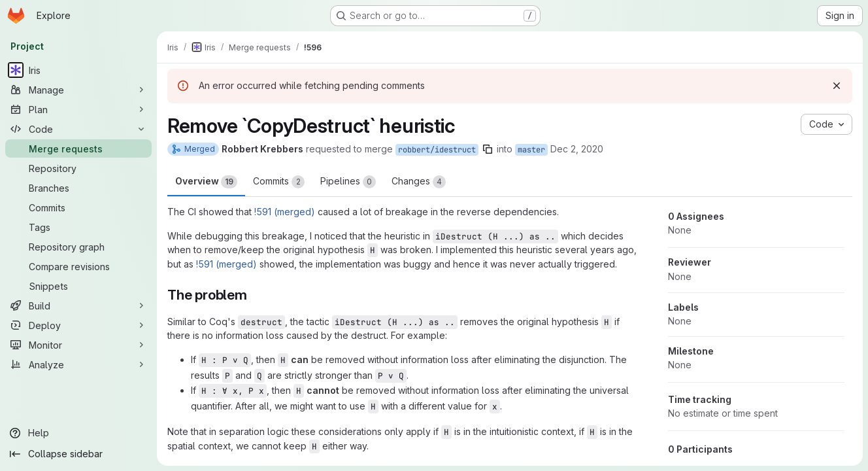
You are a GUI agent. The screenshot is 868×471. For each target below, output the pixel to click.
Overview (206, 182)
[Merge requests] (78, 148)
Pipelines (348, 182)
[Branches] (78, 188)
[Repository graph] (78, 247)
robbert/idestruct (437, 150)
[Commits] (78, 207)
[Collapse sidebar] (78, 454)
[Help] (78, 433)
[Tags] (78, 227)
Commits (279, 182)
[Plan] (78, 109)
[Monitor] (78, 345)
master (531, 150)
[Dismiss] (837, 86)
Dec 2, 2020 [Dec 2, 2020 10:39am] (577, 149)
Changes (419, 182)
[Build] (78, 305)
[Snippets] (78, 286)
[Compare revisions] (78, 266)
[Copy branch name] (488, 149)
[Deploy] (78, 325)
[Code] (78, 129)
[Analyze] (78, 364)
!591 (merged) (285, 212)
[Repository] (78, 168)
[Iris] (78, 70)
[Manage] (78, 90)
